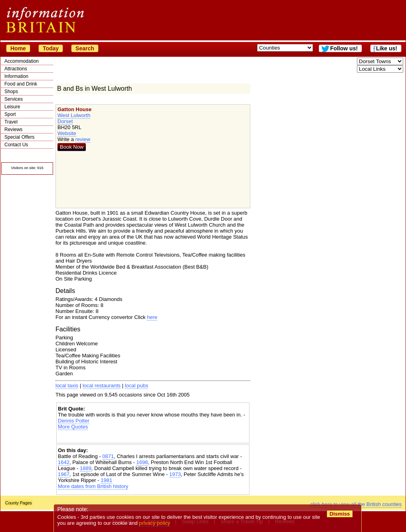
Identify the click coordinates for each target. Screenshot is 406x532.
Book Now (72, 147)
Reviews (13, 130)
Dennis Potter (74, 421)
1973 (175, 474)
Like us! (387, 48)
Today (51, 48)
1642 (64, 462)
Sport (10, 114)
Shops (11, 92)
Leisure (12, 107)
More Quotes (73, 427)
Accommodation (22, 61)
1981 (106, 480)
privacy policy (154, 523)
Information (16, 76)
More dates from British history (93, 486)
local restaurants (102, 386)
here (152, 317)
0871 (108, 456)
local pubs (137, 386)
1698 (142, 462)
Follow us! (344, 48)
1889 (86, 468)
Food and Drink (21, 84)
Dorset (65, 121)
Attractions (16, 69)
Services (14, 99)
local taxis (67, 386)
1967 (64, 474)
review (83, 139)
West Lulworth (74, 115)
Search (85, 48)
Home (18, 48)
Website (67, 133)
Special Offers (19, 137)
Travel (11, 122)
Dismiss (340, 514)
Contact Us (16, 145)
